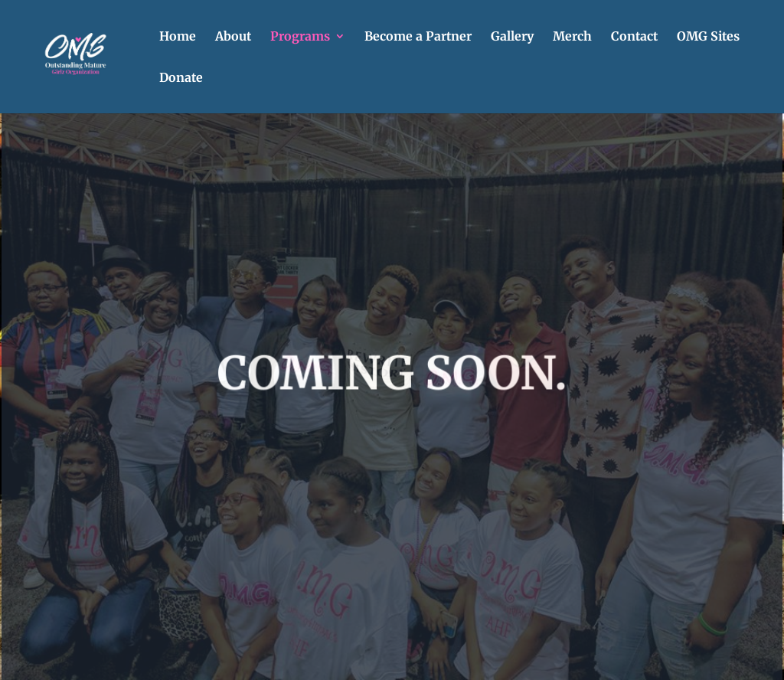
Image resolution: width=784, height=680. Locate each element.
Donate (181, 78)
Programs (300, 37)
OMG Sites (708, 37)
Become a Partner (418, 37)
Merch (572, 37)
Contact (634, 37)
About (233, 37)
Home (178, 37)
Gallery (512, 37)
